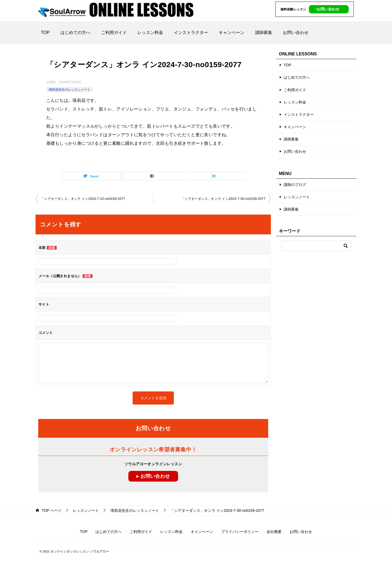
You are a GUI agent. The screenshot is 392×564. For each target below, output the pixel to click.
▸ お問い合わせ (153, 476)
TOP (45, 33)
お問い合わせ (296, 33)
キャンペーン (232, 33)
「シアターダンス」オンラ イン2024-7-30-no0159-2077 (223, 199)
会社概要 (274, 532)
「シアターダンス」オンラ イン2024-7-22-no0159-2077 (83, 199)
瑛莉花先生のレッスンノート (70, 90)
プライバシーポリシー (240, 532)
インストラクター (191, 33)
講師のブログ (295, 185)
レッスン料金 (150, 33)
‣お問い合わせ (327, 9)
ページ (52, 510)
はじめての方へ (75, 33)
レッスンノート (297, 197)
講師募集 (264, 33)
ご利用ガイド (114, 33)
